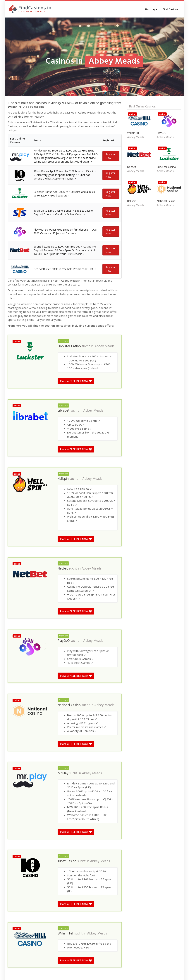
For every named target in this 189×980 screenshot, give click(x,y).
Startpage (151, 9)
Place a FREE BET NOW (76, 472)
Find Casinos (171, 9)
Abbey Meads (104, 438)
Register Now (110, 162)
